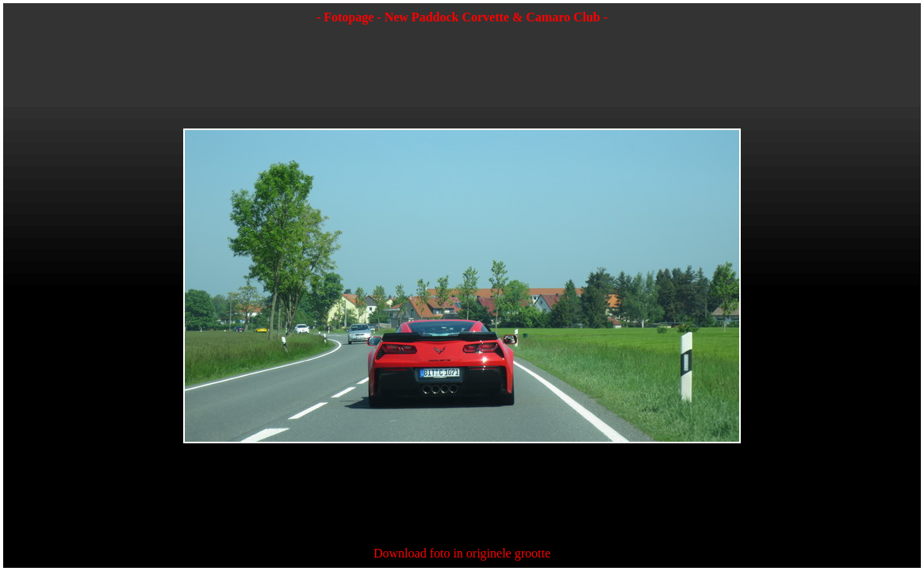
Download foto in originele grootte (462, 553)
